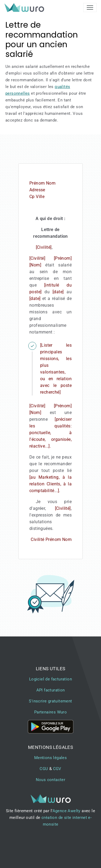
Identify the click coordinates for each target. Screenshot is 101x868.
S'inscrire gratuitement (50, 701)
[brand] (25, 8)
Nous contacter (51, 780)
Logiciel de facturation (50, 679)
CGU (44, 769)
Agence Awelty (67, 811)
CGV (57, 769)
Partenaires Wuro (50, 712)
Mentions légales (50, 758)
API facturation (51, 690)
